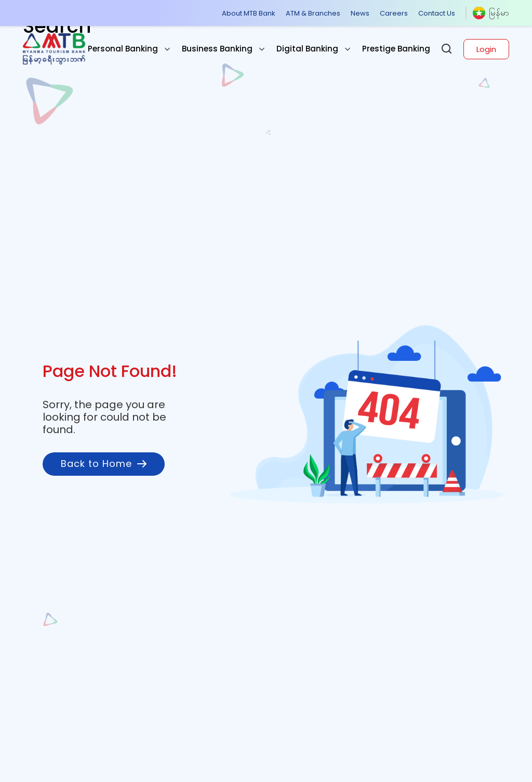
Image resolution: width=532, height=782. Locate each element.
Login (486, 49)
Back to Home (104, 464)
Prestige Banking (396, 49)
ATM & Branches (313, 13)
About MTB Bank (249, 13)
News (360, 13)
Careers (394, 13)
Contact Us (437, 13)
